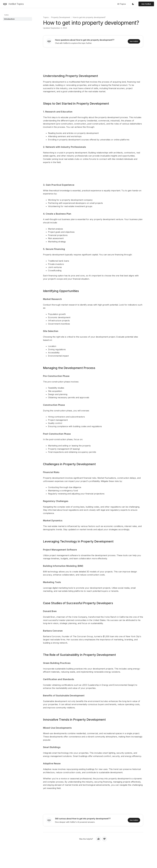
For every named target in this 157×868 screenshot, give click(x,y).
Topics (46, 17)
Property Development (61, 17)
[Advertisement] (93, 59)
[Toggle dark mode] (133, 4)
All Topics (122, 4)
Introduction (9, 19)
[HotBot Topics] (13, 4)
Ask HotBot (146, 4)
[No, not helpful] (104, 839)
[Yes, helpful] (98, 839)
